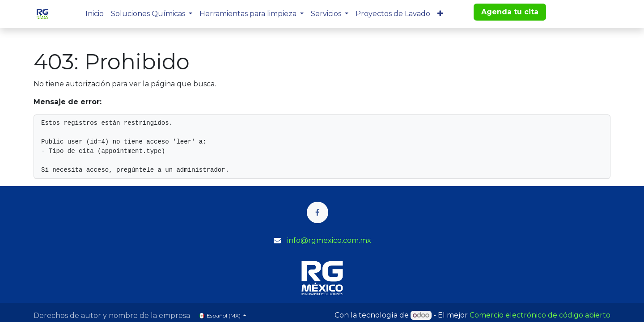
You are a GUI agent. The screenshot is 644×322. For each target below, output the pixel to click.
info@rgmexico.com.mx (329, 240)
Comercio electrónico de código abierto (540, 315)
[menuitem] (95, 14)
